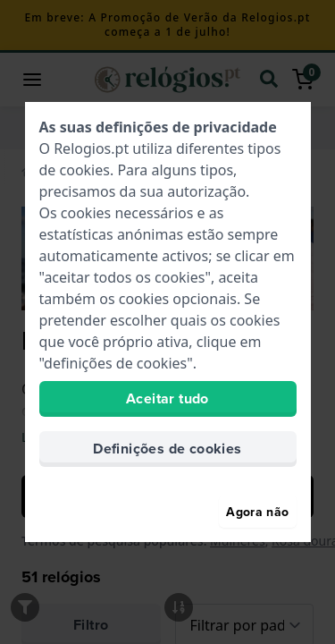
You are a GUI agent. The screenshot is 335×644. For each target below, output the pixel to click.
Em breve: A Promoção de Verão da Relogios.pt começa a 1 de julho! (167, 25)
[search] (276, 80)
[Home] (30, 171)
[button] (39, 80)
